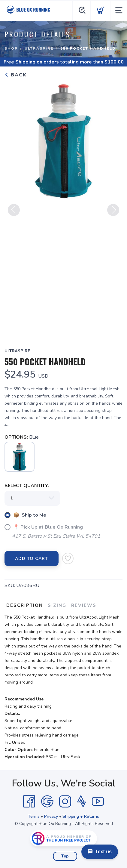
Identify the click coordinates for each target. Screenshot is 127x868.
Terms (34, 816)
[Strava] (82, 802)
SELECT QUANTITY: (27, 486)
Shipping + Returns (81, 816)
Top (65, 856)
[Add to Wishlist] (68, 558)
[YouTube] (98, 802)
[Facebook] (29, 802)
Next (113, 212)
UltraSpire (39, 48)
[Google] (47, 802)
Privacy (51, 816)
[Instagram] (65, 802)
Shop (11, 48)
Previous (14, 212)
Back (16, 75)
